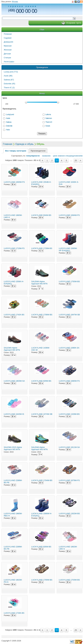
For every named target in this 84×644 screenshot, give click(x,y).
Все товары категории (16, 151)
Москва (15, 2)
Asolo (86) (8, 76)
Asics (8, 130)
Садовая (8, 38)
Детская (7, 54)
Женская (8, 50)
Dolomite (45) (9, 84)
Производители (42, 67)
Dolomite (9, 126)
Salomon (49, 118)
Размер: (7, 184)
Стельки (7, 58)
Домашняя (8, 42)
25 (76, 160)
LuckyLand (10, 114)
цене (54, 156)
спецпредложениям (74, 156)
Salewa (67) (9, 80)
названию (45, 156)
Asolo (8, 118)
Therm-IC (49, 122)
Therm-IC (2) (9, 88)
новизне (61, 156)
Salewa (9, 122)
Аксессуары (9, 62)
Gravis (48, 126)
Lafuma (48, 114)
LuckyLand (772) (11, 72)
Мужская (8, 46)
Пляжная (8, 34)
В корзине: (71, 23)
